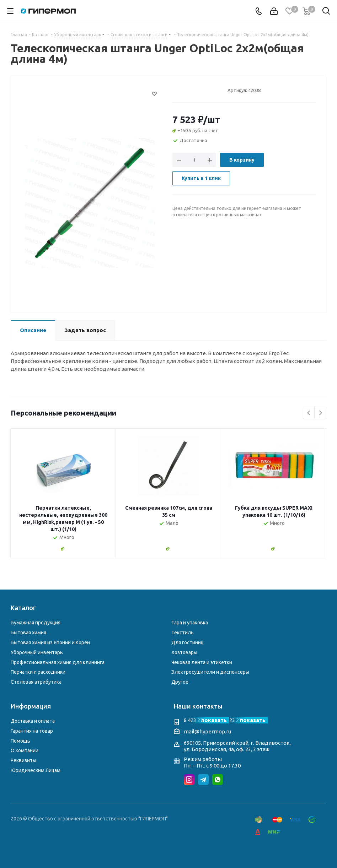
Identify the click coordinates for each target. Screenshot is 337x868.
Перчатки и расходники (38, 672)
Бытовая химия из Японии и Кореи (50, 642)
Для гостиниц (188, 642)
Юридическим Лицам (36, 770)
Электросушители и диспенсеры (210, 672)
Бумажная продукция (36, 623)
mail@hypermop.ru (207, 731)
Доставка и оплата (33, 721)
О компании (25, 750)
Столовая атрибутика (36, 682)
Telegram (203, 780)
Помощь (20, 741)
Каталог (23, 608)
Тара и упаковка (190, 623)
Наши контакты (198, 706)
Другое (180, 682)
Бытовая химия (28, 633)
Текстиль (183, 633)
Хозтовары (184, 652)
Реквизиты (23, 760)
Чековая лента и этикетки (202, 662)
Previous (309, 413)
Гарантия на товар (32, 731)
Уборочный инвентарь (37, 652)
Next (320, 413)
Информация (31, 706)
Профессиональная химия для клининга (58, 662)
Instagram (189, 780)
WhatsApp (218, 780)
